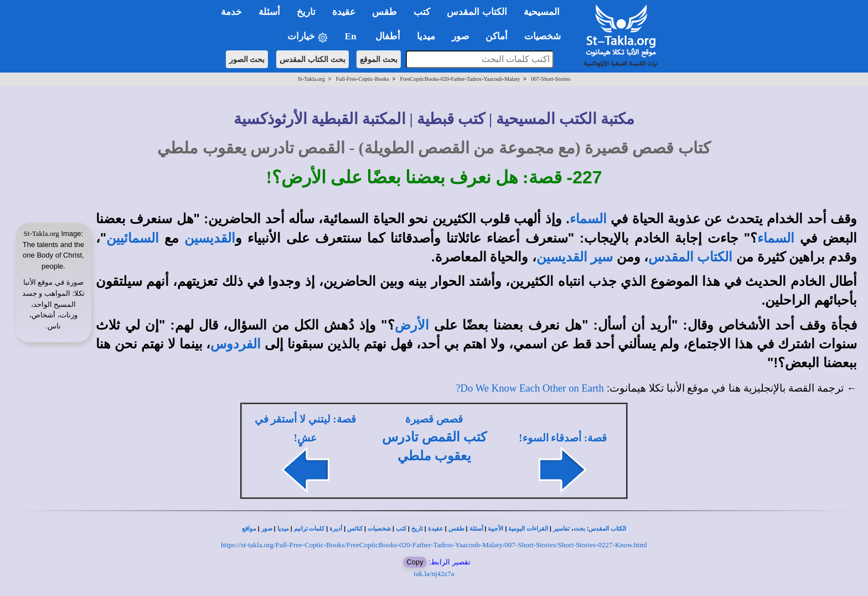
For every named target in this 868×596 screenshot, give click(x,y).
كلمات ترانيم (309, 529)
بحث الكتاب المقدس (312, 59)
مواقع (249, 529)
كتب (401, 529)
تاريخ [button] (306, 12)
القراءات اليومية (528, 529)
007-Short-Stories (551, 79)
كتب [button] (422, 12)
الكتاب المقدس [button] (477, 12)
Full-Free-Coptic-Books (363, 79)
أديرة (336, 529)
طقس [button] (384, 12)
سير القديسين (575, 257)
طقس (456, 529)
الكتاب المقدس (690, 257)
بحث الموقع (379, 59)
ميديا (283, 529)
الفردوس (236, 344)
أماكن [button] (497, 36)
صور (267, 529)
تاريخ (417, 529)
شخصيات (379, 529)
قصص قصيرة (434, 419)
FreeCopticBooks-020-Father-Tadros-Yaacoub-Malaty (460, 79)
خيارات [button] (308, 37)
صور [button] (460, 36)
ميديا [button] (426, 36)
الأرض (412, 325)
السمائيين (133, 238)
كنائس (355, 529)
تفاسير (561, 529)
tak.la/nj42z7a (434, 574)
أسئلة (476, 529)
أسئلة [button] (269, 12)
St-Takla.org (311, 79)
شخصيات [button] (546, 36)
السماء (588, 219)
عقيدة (436, 529)
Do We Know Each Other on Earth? (530, 388)
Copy (415, 562)
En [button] (352, 36)
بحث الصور (247, 59)
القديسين (210, 238)
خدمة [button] (231, 12)
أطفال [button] (388, 36)
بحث (579, 529)
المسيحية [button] (542, 12)
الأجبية (495, 529)
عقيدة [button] (344, 12)
